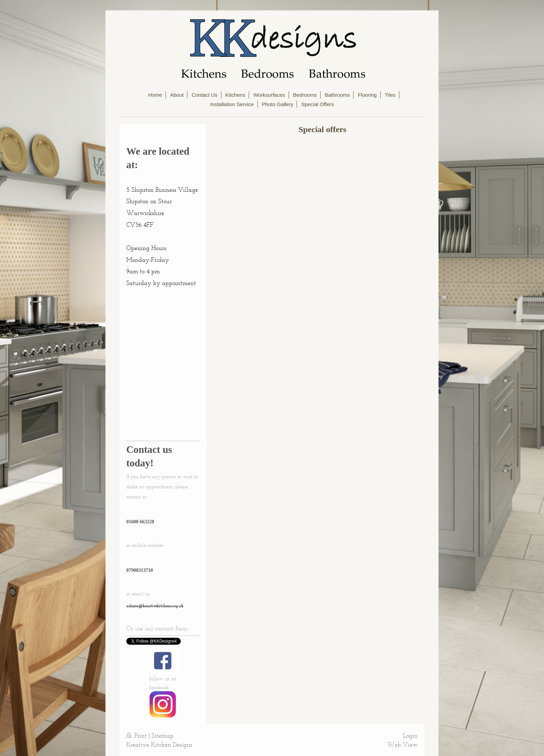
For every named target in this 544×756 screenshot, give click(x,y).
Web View (402, 745)
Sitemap (163, 736)
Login (410, 736)
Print (137, 736)
